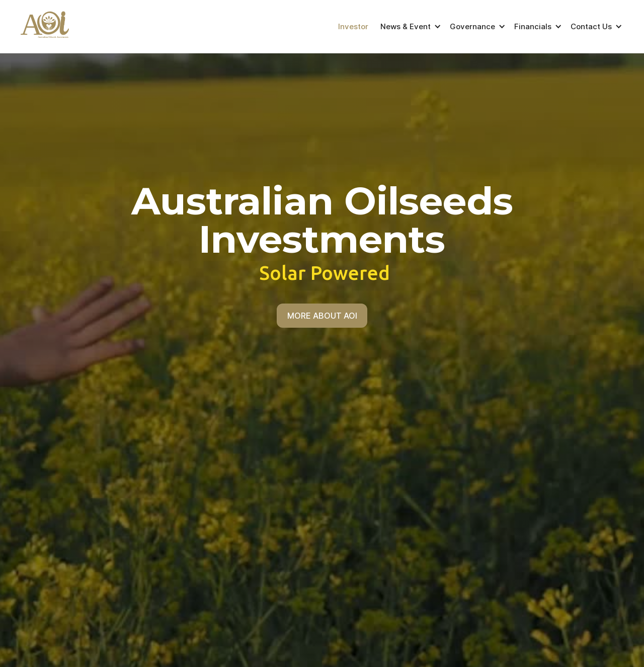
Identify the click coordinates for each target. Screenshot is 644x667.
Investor (353, 26)
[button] (409, 27)
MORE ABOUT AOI (322, 316)
